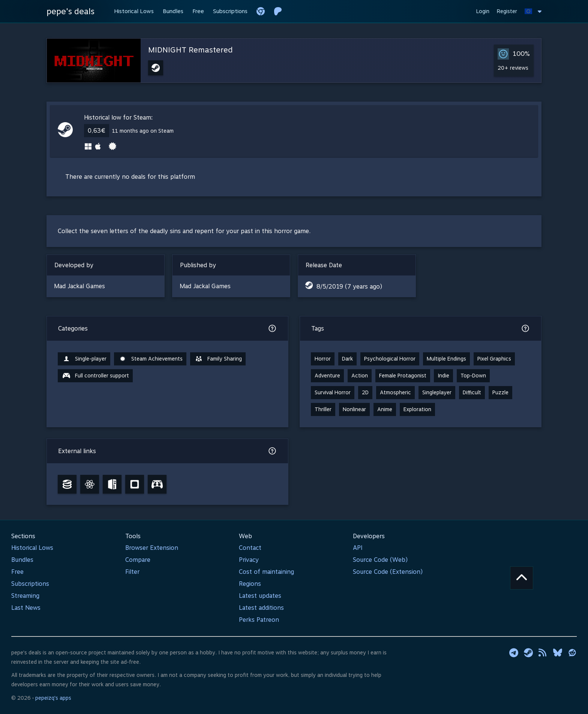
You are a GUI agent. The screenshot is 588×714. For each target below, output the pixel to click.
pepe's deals (70, 11)
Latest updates (260, 596)
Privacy (249, 560)
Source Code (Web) (380, 560)
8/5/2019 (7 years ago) (349, 287)
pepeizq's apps (53, 698)
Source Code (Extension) (388, 572)
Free (17, 572)
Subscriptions (30, 584)
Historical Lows (32, 548)
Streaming (25, 596)
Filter (132, 572)
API (358, 548)
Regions (250, 584)
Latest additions (261, 608)
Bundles (22, 560)
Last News (26, 608)
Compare (138, 560)
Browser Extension (152, 548)
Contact (250, 548)
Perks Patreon (259, 620)
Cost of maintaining (266, 572)
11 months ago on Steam (143, 131)
